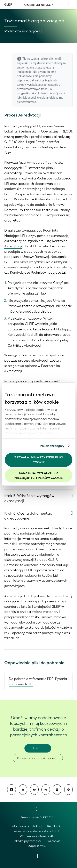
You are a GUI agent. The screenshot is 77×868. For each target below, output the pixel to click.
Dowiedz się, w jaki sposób (38, 758)
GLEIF (8, 4)
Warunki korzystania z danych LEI (36, 831)
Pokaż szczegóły (52, 446)
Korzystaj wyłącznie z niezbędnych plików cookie (38, 475)
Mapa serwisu (37, 846)
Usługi (38, 748)
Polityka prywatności (27, 841)
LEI (38, 5)
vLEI (49, 5)
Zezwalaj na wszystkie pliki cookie (39, 460)
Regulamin (54, 826)
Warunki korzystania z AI (36, 836)
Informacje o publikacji (27, 826)
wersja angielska (48, 98)
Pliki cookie (53, 841)
